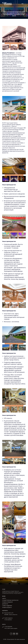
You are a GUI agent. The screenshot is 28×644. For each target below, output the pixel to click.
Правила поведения (7, 602)
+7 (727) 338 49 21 (8, 620)
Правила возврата (7, 607)
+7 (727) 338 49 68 (8, 627)
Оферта (4, 598)
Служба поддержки (7, 606)
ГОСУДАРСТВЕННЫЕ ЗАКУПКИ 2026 (10, 600)
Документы (5, 604)
